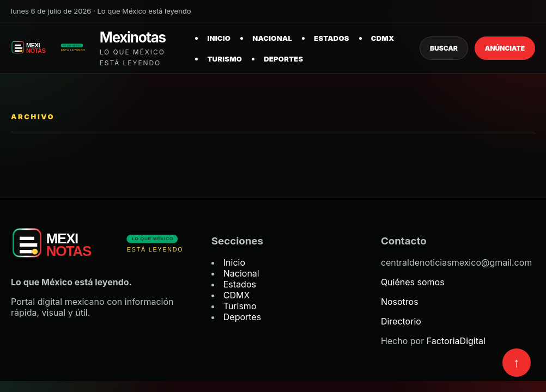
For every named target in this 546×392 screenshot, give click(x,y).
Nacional (272, 38)
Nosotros (400, 302)
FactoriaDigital (456, 341)
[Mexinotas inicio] (96, 48)
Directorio (401, 321)
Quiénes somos (413, 282)
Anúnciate (505, 48)
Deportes (283, 59)
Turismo (225, 59)
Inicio (219, 38)
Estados (332, 38)
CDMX (383, 38)
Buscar (444, 48)
